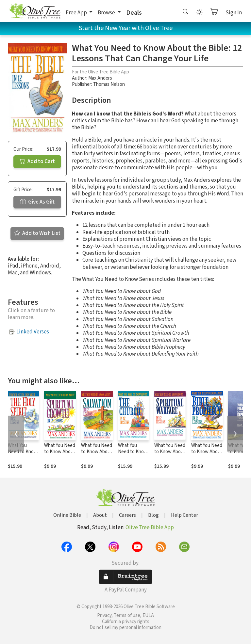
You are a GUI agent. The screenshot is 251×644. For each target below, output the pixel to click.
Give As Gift (37, 202)
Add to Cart (37, 161)
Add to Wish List (37, 233)
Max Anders (100, 78)
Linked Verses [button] (33, 332)
